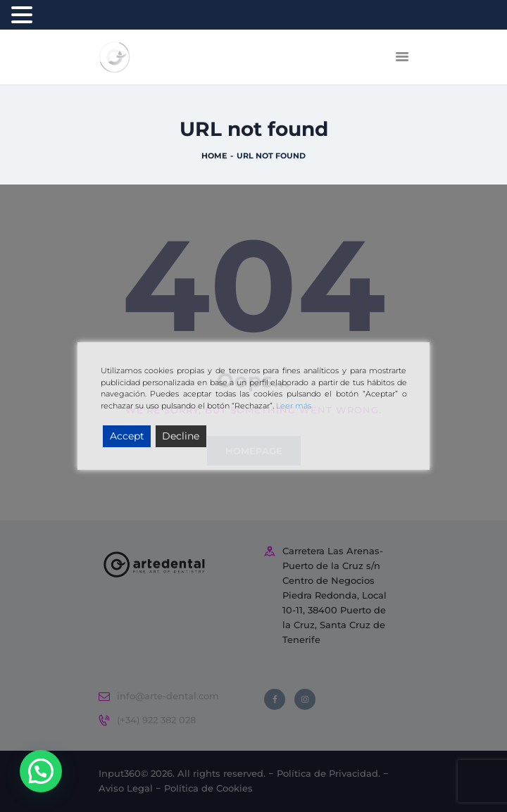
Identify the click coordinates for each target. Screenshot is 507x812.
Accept (127, 436)
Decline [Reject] (181, 436)
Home (214, 156)
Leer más (294, 406)
